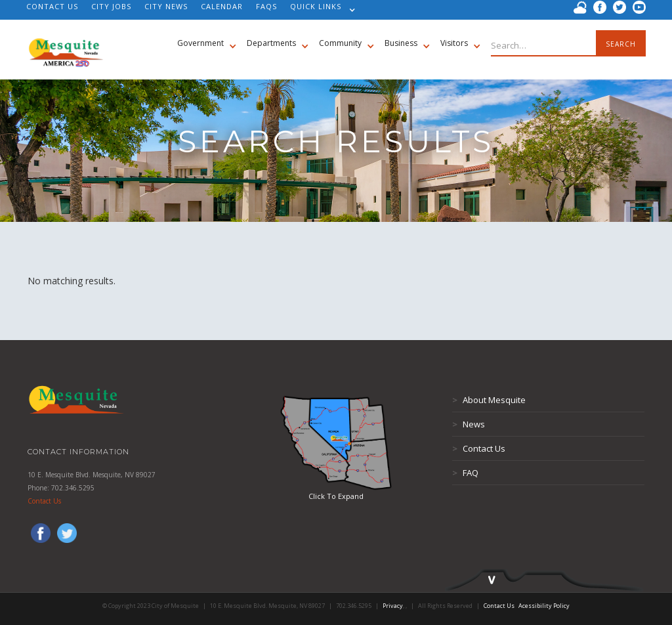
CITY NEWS (166, 6)
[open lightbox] (336, 442)
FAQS (266, 6)
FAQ (465, 473)
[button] (320, 10)
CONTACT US (52, 6)
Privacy (393, 606)
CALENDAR (222, 6)
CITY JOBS (111, 6)
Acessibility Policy (544, 606)
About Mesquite (489, 400)
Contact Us (44, 501)
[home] (66, 46)
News (469, 424)
